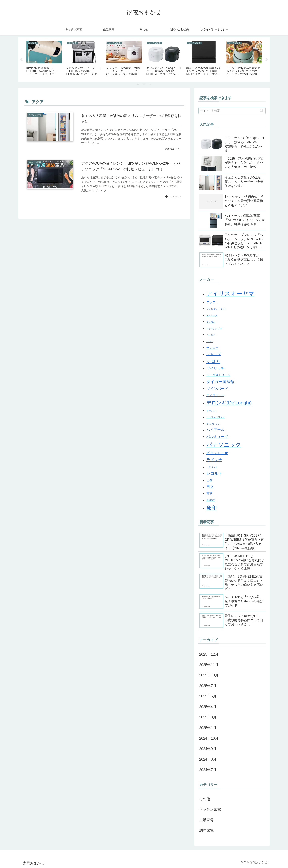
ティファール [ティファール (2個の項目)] (215, 395)
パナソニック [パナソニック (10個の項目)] (224, 445)
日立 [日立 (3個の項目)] (210, 487)
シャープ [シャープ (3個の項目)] (214, 354)
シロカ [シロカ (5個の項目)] (213, 361)
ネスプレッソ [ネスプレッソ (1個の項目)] (213, 424)
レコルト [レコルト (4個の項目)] (214, 473)
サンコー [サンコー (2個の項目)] (212, 348)
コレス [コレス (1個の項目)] (210, 341)
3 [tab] (150, 84)
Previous (21, 60)
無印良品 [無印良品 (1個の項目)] (211, 500)
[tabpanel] (44, 59)
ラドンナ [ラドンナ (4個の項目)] (214, 460)
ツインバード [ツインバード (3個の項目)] (217, 389)
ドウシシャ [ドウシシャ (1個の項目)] (212, 411)
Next (267, 60)
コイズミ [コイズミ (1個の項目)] (211, 335)
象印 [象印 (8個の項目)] (212, 508)
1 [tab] (138, 84)
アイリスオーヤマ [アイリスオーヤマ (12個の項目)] (230, 294)
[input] (232, 111)
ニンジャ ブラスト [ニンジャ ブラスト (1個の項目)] (215, 417)
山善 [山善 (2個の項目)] (209, 481)
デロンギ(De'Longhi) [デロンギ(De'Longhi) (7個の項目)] (229, 403)
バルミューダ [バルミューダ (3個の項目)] (217, 437)
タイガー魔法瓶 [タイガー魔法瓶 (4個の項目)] (220, 382)
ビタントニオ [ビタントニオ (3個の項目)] (217, 453)
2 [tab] (144, 84)
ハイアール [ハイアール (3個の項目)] (215, 430)
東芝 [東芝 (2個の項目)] (209, 494)
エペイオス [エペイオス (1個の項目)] (212, 316)
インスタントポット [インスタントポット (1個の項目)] (216, 309)
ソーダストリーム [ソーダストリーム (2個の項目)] (218, 375)
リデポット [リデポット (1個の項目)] (212, 467)
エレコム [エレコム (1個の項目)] (211, 322)
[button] (261, 111)
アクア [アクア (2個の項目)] (211, 302)
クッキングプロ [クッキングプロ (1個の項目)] (214, 329)
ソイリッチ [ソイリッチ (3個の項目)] (215, 368)
